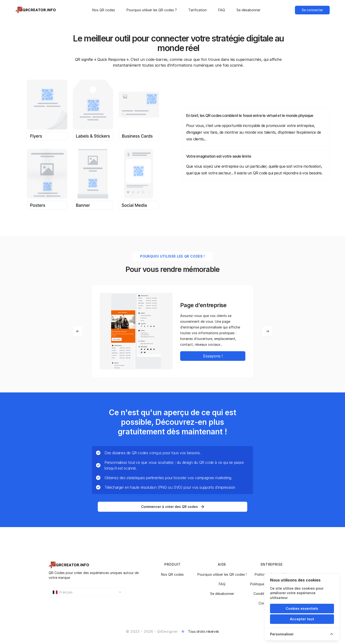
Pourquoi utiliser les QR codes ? (152, 10)
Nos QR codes (104, 10)
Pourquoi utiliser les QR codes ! (222, 574)
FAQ (222, 10)
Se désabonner (248, 10)
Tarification (198, 10)
